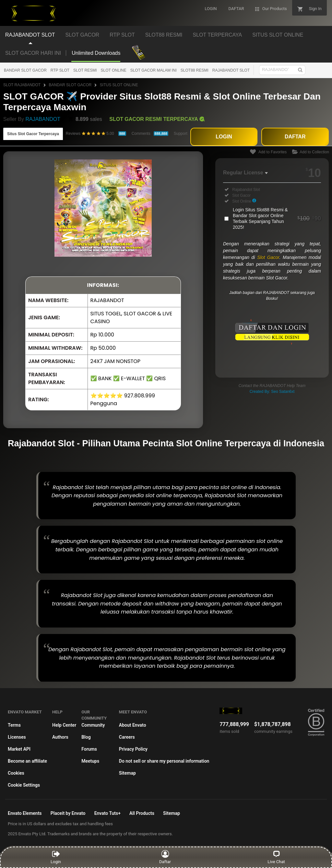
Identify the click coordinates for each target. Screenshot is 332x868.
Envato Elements (25, 813)
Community (93, 725)
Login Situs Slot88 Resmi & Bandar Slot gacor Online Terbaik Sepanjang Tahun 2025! (277, 218)
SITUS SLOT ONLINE (119, 85)
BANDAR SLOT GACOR (25, 70)
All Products (142, 813)
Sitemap (127, 773)
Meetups (90, 761)
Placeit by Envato (68, 813)
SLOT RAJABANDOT (22, 85)
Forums (89, 749)
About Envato (133, 725)
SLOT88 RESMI (195, 70)
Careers (127, 737)
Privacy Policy (133, 749)
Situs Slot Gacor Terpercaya (33, 134)
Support (181, 134)
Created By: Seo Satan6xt (272, 392)
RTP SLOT (60, 70)
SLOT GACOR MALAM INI (154, 70)
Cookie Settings (24, 785)
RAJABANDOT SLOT (231, 70)
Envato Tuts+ (107, 813)
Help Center (64, 725)
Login (56, 857)
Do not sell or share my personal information (164, 761)
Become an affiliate (27, 761)
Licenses (17, 737)
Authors (60, 737)
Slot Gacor (268, 257)
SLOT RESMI (85, 70)
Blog (86, 737)
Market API (19, 749)
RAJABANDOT (43, 119)
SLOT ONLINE (114, 70)
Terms (14, 725)
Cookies (16, 773)
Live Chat (276, 857)
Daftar (165, 857)
